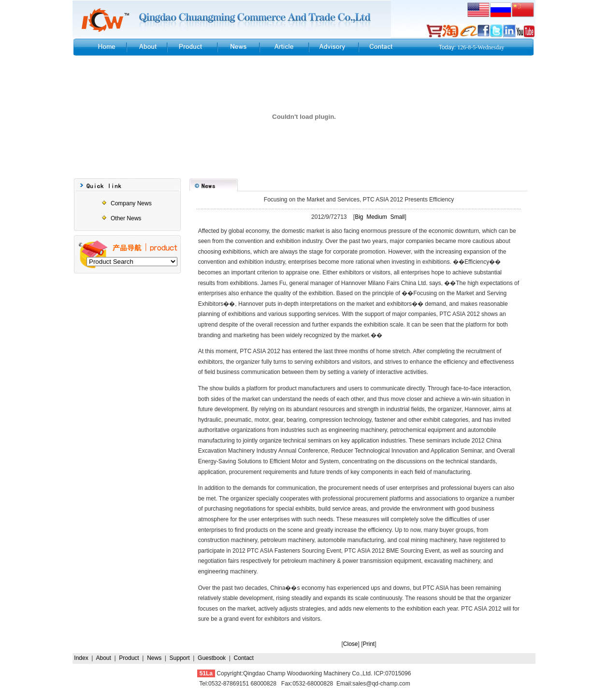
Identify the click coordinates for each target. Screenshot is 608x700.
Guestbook (212, 658)
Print (369, 644)
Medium (377, 217)
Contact (244, 658)
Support (180, 658)
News (154, 658)
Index (81, 658)
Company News (131, 203)
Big (359, 217)
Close (351, 644)
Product (129, 658)
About (104, 658)
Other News (126, 218)
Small (398, 217)
